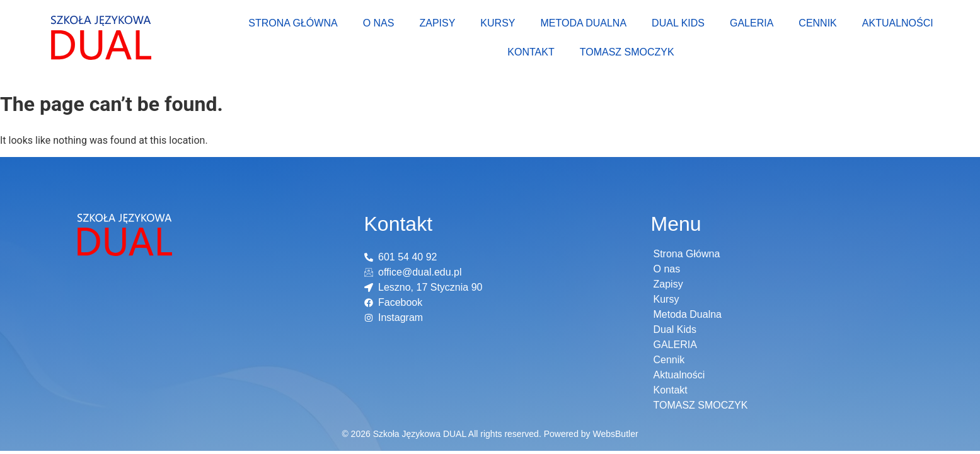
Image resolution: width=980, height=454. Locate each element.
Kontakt (531, 52)
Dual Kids (678, 23)
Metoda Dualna (583, 23)
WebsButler (615, 434)
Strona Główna (293, 23)
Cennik (817, 23)
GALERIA (752, 23)
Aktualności (898, 23)
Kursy (498, 23)
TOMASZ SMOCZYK (627, 52)
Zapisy (437, 23)
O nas (379, 23)
